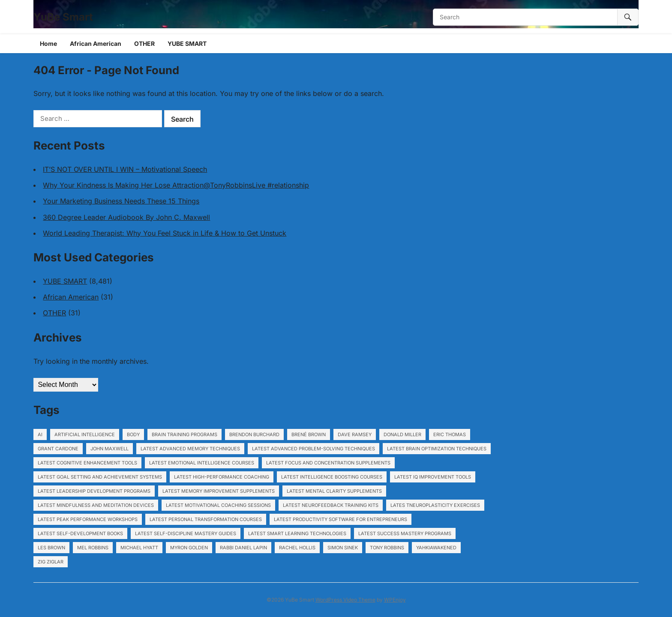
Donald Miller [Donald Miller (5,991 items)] (402, 434)
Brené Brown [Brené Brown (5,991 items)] (309, 434)
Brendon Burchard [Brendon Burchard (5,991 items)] (254, 434)
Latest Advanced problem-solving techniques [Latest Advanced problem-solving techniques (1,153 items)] (313, 449)
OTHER (144, 43)
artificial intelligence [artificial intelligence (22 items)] (85, 434)
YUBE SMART (187, 43)
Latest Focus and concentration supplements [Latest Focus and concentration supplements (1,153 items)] (328, 463)
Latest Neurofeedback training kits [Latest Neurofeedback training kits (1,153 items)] (331, 505)
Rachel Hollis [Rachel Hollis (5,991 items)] (297, 548)
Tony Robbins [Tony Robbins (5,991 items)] (387, 548)
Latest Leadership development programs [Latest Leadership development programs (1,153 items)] (94, 491)
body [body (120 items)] (133, 434)
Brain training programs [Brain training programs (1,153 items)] (184, 434)
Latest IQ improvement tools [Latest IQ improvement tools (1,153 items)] (433, 477)
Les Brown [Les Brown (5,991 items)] (51, 548)
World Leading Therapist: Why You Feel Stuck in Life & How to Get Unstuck (165, 233)
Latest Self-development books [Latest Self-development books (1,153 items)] (80, 533)
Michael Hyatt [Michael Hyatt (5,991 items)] (139, 548)
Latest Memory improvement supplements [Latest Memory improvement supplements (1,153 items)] (219, 491)
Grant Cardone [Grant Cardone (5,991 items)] (58, 449)
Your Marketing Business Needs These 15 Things (121, 201)
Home (48, 43)
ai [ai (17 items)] (40, 434)
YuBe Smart (63, 17)
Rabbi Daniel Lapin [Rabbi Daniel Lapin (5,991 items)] (243, 548)
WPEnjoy (395, 600)
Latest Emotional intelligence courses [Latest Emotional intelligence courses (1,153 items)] (202, 463)
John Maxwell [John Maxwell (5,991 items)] (109, 449)
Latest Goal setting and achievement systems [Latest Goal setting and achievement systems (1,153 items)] (100, 477)
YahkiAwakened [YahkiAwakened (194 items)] (436, 548)
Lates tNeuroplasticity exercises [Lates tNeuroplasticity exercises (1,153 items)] (435, 505)
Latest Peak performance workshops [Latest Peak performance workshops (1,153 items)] (88, 519)
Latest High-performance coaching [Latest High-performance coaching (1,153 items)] (222, 477)
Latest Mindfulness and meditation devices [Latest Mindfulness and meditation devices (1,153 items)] (96, 505)
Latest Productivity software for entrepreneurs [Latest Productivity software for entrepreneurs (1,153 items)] (340, 519)
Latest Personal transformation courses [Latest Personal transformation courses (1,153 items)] (206, 519)
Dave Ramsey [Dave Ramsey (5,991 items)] (355, 434)
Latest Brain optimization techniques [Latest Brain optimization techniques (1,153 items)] (437, 449)
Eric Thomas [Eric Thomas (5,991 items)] (450, 434)
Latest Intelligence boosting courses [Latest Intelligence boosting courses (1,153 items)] (332, 477)
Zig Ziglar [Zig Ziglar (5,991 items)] (51, 562)
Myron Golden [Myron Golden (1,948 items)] (189, 548)
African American (96, 43)
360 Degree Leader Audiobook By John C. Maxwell (126, 217)
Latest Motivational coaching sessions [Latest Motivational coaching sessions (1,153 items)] (218, 505)
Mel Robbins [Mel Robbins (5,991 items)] (93, 548)
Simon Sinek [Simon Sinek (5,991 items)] (343, 548)
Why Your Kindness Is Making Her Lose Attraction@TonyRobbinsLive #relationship (176, 185)
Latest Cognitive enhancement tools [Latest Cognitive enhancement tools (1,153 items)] (87, 463)
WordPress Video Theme (345, 600)
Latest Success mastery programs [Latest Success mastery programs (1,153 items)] (405, 533)
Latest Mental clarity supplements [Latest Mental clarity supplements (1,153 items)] (334, 491)
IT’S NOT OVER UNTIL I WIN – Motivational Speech (125, 169)
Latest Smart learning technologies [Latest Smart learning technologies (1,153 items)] (297, 533)
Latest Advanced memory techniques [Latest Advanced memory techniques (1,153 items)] (190, 449)
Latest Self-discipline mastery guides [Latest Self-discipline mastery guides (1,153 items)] (186, 533)
